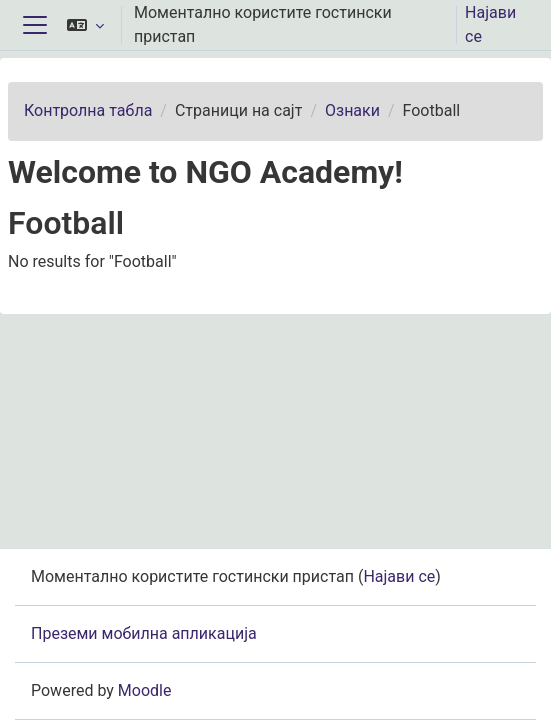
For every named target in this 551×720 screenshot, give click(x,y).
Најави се (490, 24)
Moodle (145, 690)
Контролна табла (88, 110)
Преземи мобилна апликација (144, 633)
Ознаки (352, 110)
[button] (85, 25)
